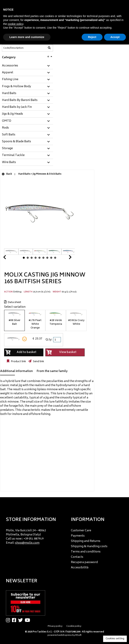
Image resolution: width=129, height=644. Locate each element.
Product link (18, 362)
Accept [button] (115, 37)
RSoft (78, 635)
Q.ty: (49, 340)
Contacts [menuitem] (77, 557)
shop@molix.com (27, 543)
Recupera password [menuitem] (84, 562)
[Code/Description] (18, 48)
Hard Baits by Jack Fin (17, 107)
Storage (7, 149)
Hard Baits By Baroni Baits (20, 100)
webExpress (65, 635)
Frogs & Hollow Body (16, 87)
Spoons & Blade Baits (16, 142)
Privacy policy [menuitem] (55, 626)
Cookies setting (115, 639)
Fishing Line (10, 80)
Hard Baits (9, 93)
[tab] (27, 66)
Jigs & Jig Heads (12, 114)
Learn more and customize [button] (27, 37)
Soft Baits (9, 135)
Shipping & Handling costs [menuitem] (89, 546)
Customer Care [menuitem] (81, 531)
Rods (5, 128)
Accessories (10, 66)
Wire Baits (9, 162)
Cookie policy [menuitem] (74, 626)
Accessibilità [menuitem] (80, 568)
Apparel (8, 73)
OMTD (7, 121)
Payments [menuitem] (78, 536)
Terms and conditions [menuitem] (86, 552)
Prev (9, 258)
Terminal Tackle (13, 155)
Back (7, 174)
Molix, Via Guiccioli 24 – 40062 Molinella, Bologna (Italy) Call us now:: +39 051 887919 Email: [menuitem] (26, 537)
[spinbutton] (57, 340)
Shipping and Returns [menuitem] (86, 541)
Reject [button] (92, 37)
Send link (38, 362)
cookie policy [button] (15, 24)
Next (65, 258)
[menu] (32, 536)
